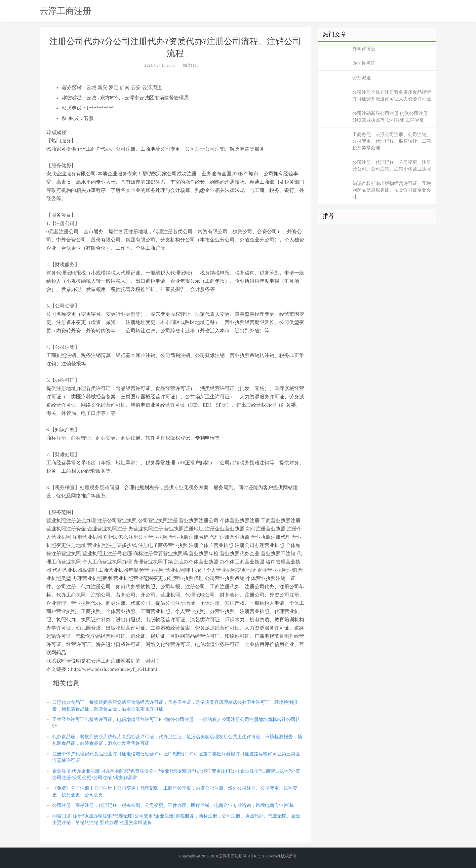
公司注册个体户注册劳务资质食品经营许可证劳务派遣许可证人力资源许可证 (392, 96)
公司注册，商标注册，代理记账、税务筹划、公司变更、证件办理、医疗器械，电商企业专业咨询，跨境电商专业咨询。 (175, 805)
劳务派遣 (362, 78)
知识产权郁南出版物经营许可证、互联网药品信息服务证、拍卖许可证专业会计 (392, 190)
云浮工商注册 (65, 11)
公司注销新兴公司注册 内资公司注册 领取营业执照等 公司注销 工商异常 (390, 117)
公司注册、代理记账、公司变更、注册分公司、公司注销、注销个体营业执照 (392, 166)
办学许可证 (364, 49)
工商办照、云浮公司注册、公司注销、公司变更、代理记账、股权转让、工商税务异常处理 (392, 141)
